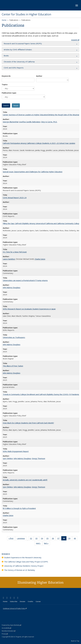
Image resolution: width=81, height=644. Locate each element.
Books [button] (6, 56)
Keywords (6, 76)
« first (12, 539)
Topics (5, 84)
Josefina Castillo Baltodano (30, 122)
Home (4, 20)
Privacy (5, 634)
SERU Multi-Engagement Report (16, 451)
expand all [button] (75, 40)
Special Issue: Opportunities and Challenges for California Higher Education (33, 172)
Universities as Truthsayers (14, 337)
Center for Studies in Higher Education (26, 14)
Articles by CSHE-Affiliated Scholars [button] (18, 50)
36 (54, 539)
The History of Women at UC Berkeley (20, 570)
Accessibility (6, 628)
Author (39, 76)
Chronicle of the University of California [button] (19, 62)
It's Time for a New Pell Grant (15, 252)
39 (70, 539)
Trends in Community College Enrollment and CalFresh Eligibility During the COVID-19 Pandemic (41, 394)
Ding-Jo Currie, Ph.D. (49, 122)
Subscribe (14, 601)
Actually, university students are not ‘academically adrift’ (25, 480)
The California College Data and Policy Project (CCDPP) (26, 562)
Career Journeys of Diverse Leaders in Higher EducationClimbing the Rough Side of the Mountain (41, 115)
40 (76, 539)
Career (38, 601)
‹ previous (22, 539)
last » (47, 544)
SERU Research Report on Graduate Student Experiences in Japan (29, 309)
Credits (30, 601)
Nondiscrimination (9, 631)
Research (6, 554)
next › (39, 544)
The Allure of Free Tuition (13, 366)
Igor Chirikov (8, 458)
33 (37, 539)
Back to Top (75, 641)
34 (43, 539)
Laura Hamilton (9, 259)
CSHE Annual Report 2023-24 (15, 198)
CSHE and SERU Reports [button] (14, 68)
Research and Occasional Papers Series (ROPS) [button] (23, 43)
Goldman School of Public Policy (15, 608)
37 (59, 539)
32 (32, 539)
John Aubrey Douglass (12, 287)
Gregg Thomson (39, 458)
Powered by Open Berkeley (11, 625)
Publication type (9, 93)
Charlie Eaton (40, 259)
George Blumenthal (11, 122)
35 (48, 539)
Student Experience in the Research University (23, 557)
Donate (22, 601)
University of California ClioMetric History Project (24, 566)
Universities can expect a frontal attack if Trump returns (25, 280)
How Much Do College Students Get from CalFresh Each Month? (28, 423)
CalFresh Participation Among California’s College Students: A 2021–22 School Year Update (39, 143)
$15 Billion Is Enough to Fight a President (19, 508)
